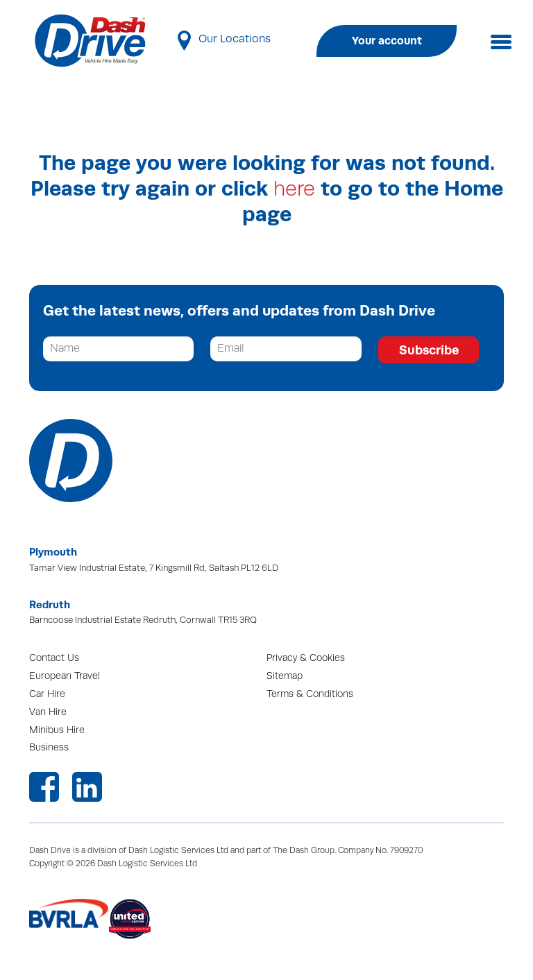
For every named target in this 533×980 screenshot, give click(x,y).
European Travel (65, 676)
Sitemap (285, 676)
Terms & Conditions (310, 694)
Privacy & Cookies (306, 658)
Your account (387, 41)
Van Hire (48, 712)
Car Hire (47, 694)
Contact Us (54, 658)
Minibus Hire (57, 730)
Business (49, 747)
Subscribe (429, 350)
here (294, 189)
